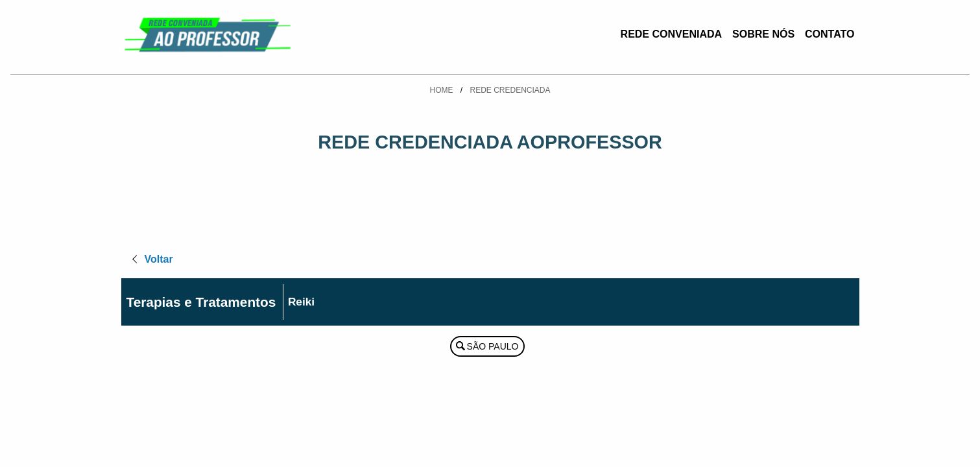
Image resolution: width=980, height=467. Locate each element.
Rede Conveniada (671, 34)
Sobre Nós (763, 34)
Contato (830, 34)
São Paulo (493, 346)
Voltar (159, 259)
